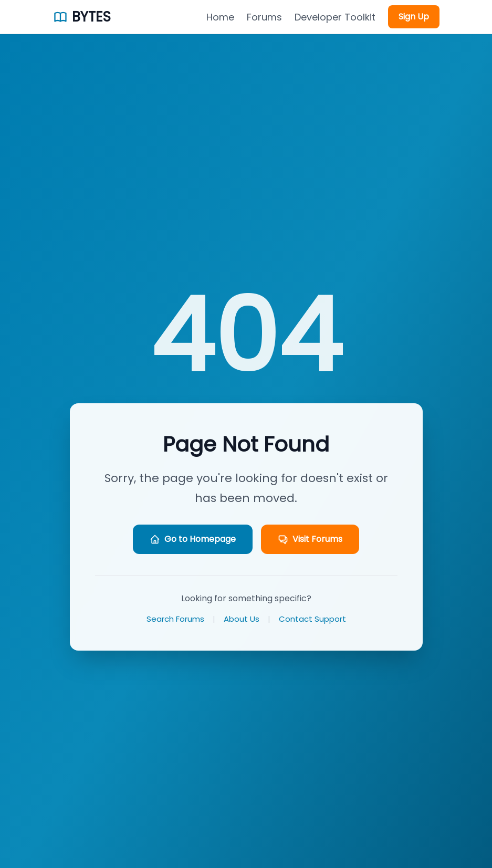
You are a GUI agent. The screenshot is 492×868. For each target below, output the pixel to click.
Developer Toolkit (335, 17)
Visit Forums (310, 539)
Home (220, 17)
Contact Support (312, 619)
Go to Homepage (193, 539)
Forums (264, 17)
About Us (242, 619)
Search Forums (175, 619)
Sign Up (414, 17)
